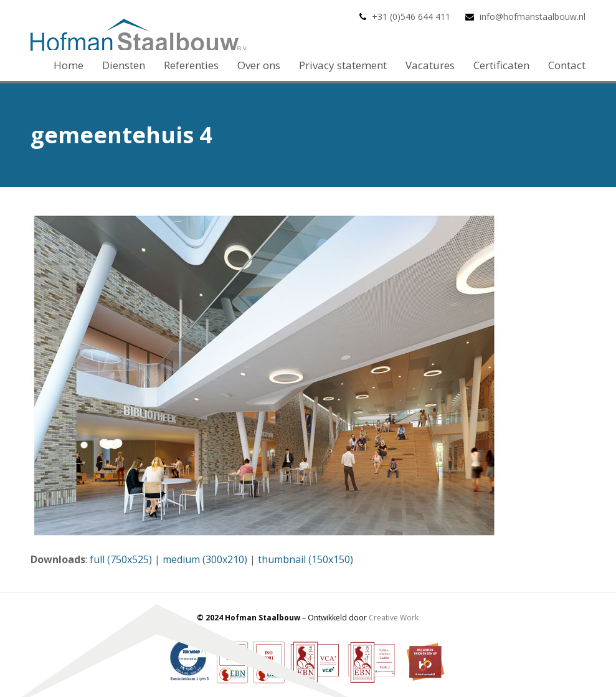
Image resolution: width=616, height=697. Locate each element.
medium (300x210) (205, 559)
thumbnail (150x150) (306, 559)
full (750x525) (121, 559)
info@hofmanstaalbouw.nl (533, 17)
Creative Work (394, 618)
